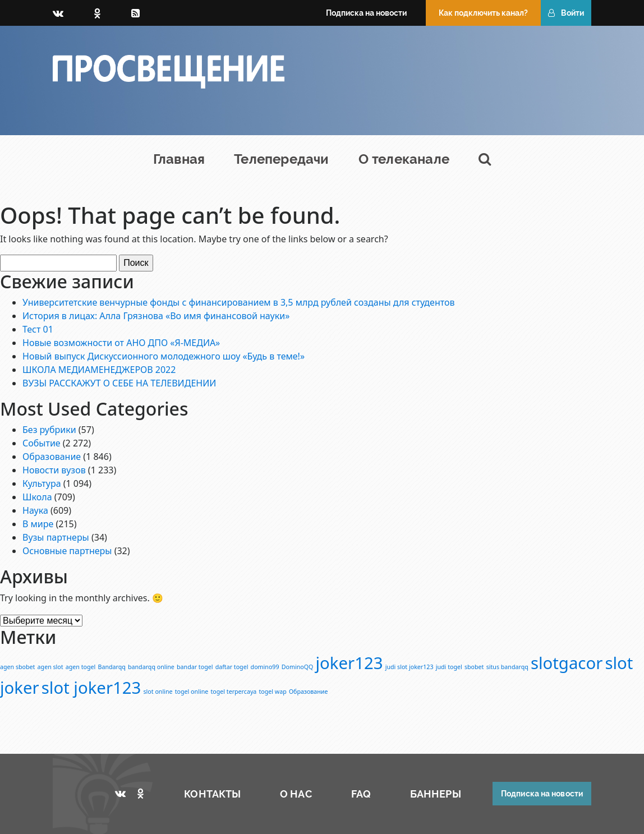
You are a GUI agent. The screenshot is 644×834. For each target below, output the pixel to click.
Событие (42, 443)
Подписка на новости (366, 13)
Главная (179, 159)
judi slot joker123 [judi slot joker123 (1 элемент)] (410, 667)
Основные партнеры (67, 551)
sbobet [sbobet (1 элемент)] (474, 667)
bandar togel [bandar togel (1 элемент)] (195, 667)
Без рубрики (49, 430)
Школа (37, 497)
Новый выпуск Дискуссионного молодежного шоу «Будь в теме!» (164, 356)
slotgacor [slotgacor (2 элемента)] (567, 663)
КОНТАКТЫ (212, 794)
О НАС (296, 794)
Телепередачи (281, 159)
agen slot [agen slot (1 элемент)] (50, 667)
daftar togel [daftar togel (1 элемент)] (232, 667)
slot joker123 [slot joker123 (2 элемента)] (91, 688)
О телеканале (404, 159)
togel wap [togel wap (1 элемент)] (272, 692)
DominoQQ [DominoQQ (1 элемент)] (298, 667)
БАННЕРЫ (436, 794)
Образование (52, 457)
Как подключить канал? (483, 13)
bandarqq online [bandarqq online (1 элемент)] (151, 667)
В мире (38, 524)
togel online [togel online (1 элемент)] (192, 692)
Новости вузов (54, 470)
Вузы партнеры (56, 537)
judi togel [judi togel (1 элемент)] (449, 667)
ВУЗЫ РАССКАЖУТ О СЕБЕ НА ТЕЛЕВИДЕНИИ (119, 383)
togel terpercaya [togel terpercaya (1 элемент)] (233, 692)
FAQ (361, 794)
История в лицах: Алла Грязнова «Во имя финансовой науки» (156, 316)
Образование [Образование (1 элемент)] (308, 692)
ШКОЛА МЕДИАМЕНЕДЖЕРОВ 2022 (99, 370)
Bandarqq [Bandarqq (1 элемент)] (112, 667)
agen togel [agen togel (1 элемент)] (81, 667)
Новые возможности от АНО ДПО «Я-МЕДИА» (121, 343)
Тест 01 (38, 329)
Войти (566, 13)
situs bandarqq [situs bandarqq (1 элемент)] (507, 667)
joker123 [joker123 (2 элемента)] (349, 663)
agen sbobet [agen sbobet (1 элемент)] (17, 667)
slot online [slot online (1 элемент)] (158, 692)
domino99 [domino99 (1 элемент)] (265, 667)
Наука (35, 510)
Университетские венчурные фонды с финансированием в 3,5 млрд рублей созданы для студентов (239, 302)
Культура (42, 483)
